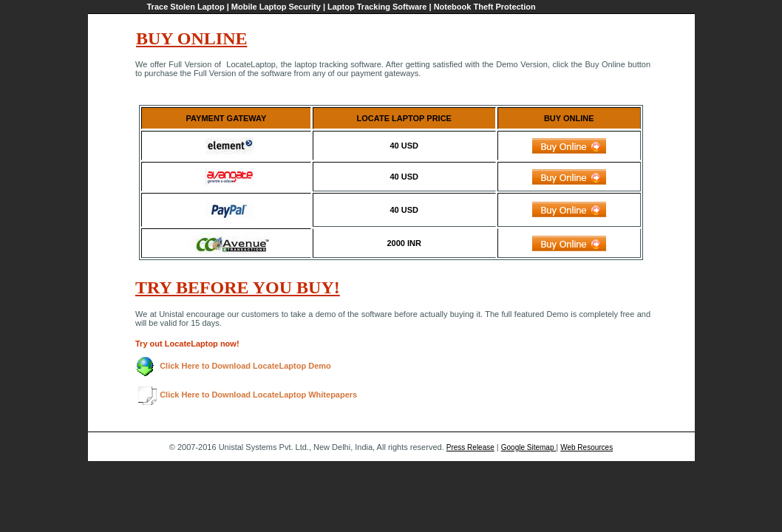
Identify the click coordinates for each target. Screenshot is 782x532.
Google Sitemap (529, 447)
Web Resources (586, 447)
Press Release (470, 447)
